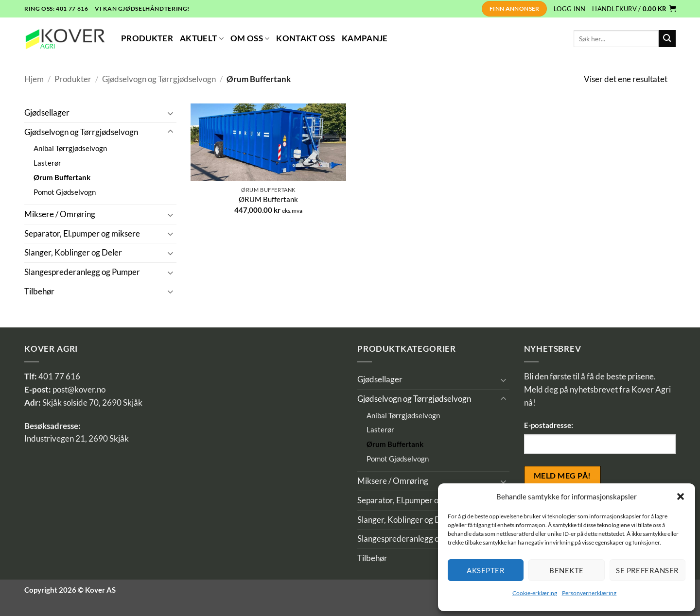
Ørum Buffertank (62, 177)
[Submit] (667, 39)
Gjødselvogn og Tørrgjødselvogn (159, 79)
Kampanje (365, 38)
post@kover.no (79, 390)
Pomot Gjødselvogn (65, 192)
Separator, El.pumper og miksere (82, 234)
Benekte (566, 570)
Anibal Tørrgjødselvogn (70, 148)
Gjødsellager (47, 113)
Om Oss (250, 38)
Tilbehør (39, 291)
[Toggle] (171, 113)
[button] (681, 496)
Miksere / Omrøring (60, 214)
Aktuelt (202, 38)
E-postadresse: (549, 425)
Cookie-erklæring (535, 593)
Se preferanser (647, 570)
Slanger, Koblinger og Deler (73, 253)
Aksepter (486, 570)
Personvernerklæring (589, 593)
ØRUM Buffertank (268, 199)
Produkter (147, 38)
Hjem (34, 79)
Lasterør (47, 163)
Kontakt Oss (306, 38)
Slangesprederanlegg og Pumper (82, 272)
